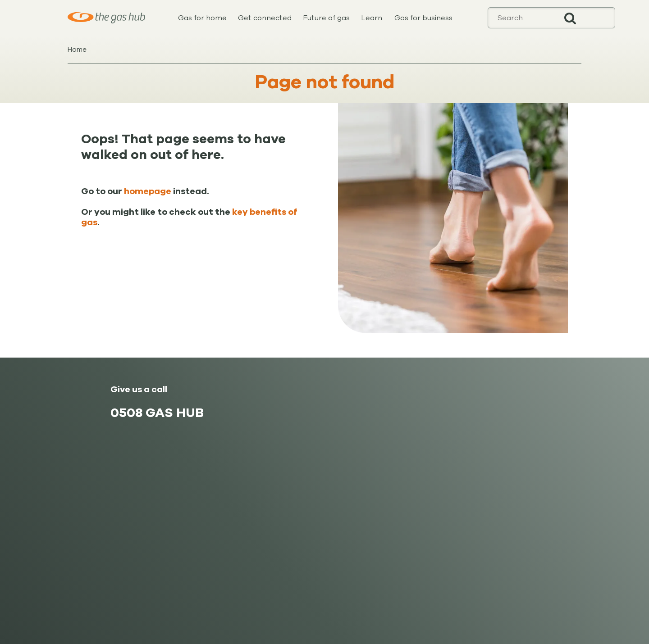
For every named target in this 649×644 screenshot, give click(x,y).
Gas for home (202, 18)
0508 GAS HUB (157, 413)
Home (77, 50)
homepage (148, 191)
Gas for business (423, 18)
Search (570, 18)
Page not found (325, 82)
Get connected (265, 18)
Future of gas (326, 18)
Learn (372, 18)
